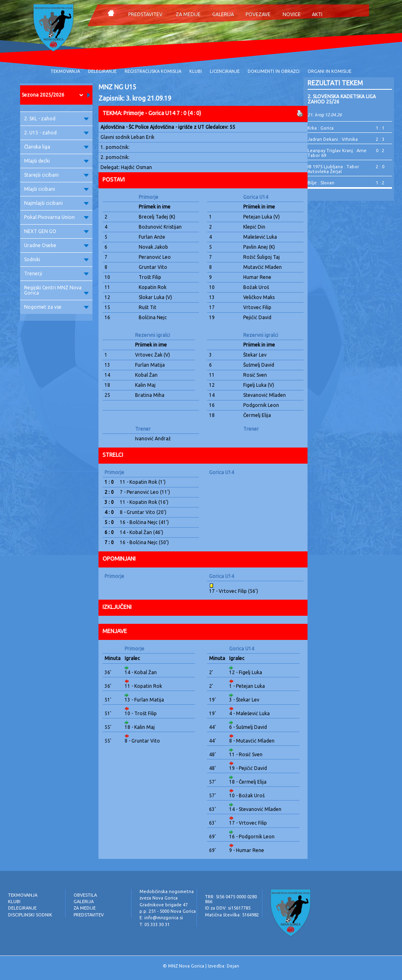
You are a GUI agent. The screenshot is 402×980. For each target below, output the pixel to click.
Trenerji (56, 273)
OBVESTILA (85, 895)
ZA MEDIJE (188, 14)
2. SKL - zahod (56, 119)
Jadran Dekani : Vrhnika (333, 139)
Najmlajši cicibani (56, 203)
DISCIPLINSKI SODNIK (30, 915)
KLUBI (196, 71)
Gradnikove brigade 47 (164, 905)
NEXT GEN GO (56, 231)
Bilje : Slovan (321, 183)
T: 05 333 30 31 (155, 924)
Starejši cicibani (56, 175)
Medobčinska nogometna (167, 891)
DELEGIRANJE (102, 71)
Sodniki (56, 259)
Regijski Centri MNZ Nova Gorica (56, 290)
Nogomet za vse (56, 307)
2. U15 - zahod (56, 133)
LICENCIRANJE (225, 71)
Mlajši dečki (56, 161)
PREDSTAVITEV (145, 14)
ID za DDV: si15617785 (228, 908)
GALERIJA (223, 14)
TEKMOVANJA (65, 71)
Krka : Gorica (321, 128)
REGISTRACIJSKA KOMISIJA (153, 71)
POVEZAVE (258, 14)
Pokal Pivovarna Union (56, 217)
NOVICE (292, 14)
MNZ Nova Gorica (186, 966)
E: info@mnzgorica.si (161, 918)
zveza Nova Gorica (159, 898)
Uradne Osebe (56, 245)
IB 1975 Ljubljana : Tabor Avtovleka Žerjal (333, 169)
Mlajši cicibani (56, 189)
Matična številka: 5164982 (232, 915)
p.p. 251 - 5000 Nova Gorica (168, 911)
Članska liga (56, 147)
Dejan (233, 966)
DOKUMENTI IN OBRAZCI (274, 71)
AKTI (317, 14)
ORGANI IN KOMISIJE (329, 71)
